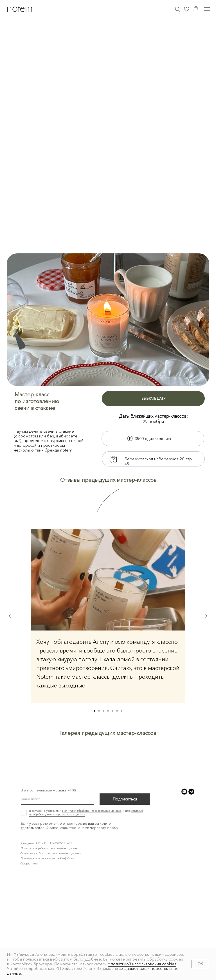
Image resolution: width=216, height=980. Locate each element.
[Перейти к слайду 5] (112, 711)
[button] (177, 9)
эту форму (110, 929)
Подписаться (125, 901)
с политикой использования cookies (142, 964)
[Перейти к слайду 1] (94, 711)
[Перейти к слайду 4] (108, 711)
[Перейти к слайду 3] (103, 711)
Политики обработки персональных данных (92, 912)
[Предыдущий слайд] (10, 616)
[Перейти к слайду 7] (121, 711)
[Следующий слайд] (206, 616)
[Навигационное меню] (207, 9)
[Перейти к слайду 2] (99, 711)
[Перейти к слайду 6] (117, 711)
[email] (57, 901)
